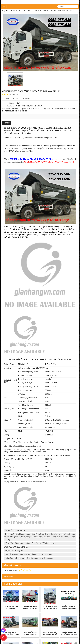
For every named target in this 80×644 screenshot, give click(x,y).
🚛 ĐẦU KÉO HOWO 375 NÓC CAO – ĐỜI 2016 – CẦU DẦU (50, 609)
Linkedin (27, 98)
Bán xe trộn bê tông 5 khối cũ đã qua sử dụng (50, 618)
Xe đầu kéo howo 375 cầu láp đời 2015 (69, 617)
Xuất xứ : (12, 103)
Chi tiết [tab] (7, 123)
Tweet (16, 98)
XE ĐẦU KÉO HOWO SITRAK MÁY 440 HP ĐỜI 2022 (69, 609)
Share (6, 98)
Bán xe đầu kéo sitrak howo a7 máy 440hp (30, 634)
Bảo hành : (11, 106)
